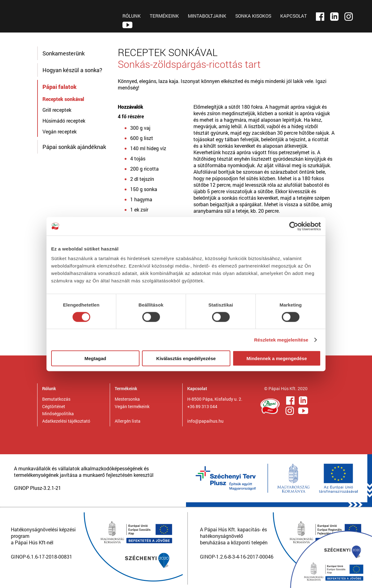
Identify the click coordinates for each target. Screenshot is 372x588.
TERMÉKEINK (164, 16)
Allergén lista (128, 421)
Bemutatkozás (56, 399)
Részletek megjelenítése (281, 340)
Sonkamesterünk (64, 53)
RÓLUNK (132, 16)
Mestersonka (127, 399)
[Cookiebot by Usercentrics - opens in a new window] (294, 226)
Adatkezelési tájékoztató (66, 421)
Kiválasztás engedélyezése (186, 358)
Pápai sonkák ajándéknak (74, 147)
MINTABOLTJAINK (207, 16)
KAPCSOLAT (294, 16)
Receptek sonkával (63, 99)
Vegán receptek (60, 131)
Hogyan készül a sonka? (72, 70)
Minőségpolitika (58, 414)
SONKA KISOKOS (253, 16)
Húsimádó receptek (64, 121)
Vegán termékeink (132, 406)
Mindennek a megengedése (277, 358)
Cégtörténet (54, 406)
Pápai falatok (60, 87)
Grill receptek (57, 110)
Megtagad (95, 358)
